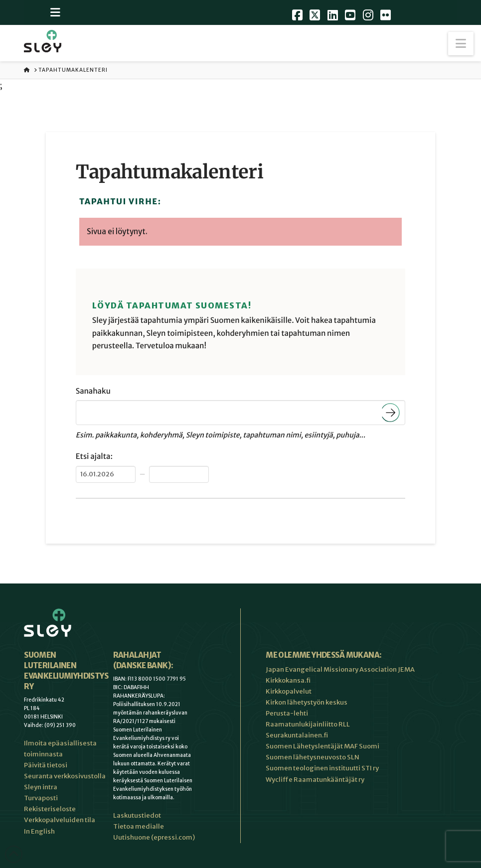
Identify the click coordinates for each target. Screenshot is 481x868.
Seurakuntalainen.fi (297, 735)
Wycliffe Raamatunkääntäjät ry (315, 780)
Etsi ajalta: (94, 457)
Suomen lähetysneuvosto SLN (313, 757)
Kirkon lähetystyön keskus (307, 702)
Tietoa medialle (139, 826)
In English (39, 831)
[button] (461, 44)
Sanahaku (93, 391)
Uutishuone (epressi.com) (154, 837)
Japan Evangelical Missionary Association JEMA (340, 669)
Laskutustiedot (137, 815)
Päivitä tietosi (46, 765)
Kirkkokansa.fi (288, 680)
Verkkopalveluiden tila (60, 820)
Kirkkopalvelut (289, 691)
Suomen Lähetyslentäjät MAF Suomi (322, 746)
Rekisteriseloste (50, 809)
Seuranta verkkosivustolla (65, 776)
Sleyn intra (41, 787)
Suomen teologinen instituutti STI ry (322, 768)
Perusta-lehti (287, 713)
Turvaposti (41, 798)
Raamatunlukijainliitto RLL (308, 724)
